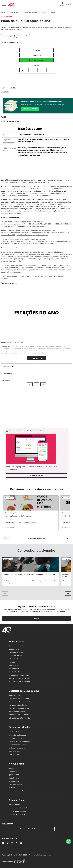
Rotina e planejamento (17, 748)
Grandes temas (14, 649)
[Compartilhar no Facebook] (40, 70)
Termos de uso (14, 805)
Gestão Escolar (14, 672)
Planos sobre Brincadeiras (19, 708)
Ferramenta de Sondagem (19, 699)
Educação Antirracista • (18, 735)
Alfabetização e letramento (19, 741)
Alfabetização (14, 659)
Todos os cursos (15, 732)
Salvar (36, 50)
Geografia (53, 12)
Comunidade (13, 768)
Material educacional (17, 712)
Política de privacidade (17, 811)
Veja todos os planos (36, 27)
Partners (12, 788)
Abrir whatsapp (30, 109)
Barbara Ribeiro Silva (11, 42)
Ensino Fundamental (30, 12)
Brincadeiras (13, 665)
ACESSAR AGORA (36, 475)
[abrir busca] (62, 4)
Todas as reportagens (17, 646)
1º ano (43, 12)
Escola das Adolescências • (19, 675)
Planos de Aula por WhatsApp (21, 715)
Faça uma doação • (16, 784)
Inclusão (12, 662)
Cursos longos (14, 754)
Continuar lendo (36, 358)
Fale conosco (14, 771)
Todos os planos (15, 695)
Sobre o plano (7, 373)
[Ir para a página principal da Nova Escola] (12, 7)
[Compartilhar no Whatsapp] (31, 70)
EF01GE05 (5, 92)
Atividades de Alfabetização (19, 718)
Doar (37, 618)
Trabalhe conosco (15, 778)
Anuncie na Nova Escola (18, 791)
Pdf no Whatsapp (36, 60)
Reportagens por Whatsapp (19, 682)
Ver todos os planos (36, 538)
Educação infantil (15, 656)
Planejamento (14, 669)
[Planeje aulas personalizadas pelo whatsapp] (69, 841)
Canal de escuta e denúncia (19, 814)
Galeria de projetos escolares (20, 678)
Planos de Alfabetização (18, 705)
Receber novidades (28, 829)
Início (3, 12)
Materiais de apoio (9, 366)
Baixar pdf (36, 55)
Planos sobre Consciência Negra (21, 702)
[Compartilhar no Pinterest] (49, 70)
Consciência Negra (16, 652)
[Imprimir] (22, 70)
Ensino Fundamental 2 (17, 745)
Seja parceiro (14, 781)
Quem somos (14, 775)
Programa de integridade (18, 808)
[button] (67, 538)
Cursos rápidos (14, 751)
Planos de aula (14, 12)
